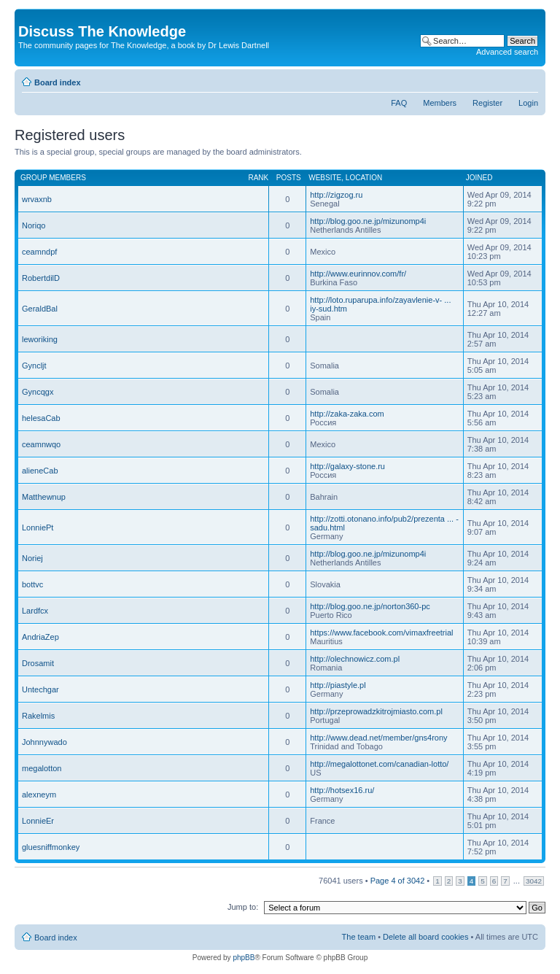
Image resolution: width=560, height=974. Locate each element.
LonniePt (38, 527)
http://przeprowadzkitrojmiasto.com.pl (376, 711)
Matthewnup (44, 497)
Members (440, 103)
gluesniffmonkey (51, 847)
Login (528, 103)
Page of (398, 881)
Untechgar (40, 689)
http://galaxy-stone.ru (347, 466)
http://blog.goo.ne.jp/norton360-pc (370, 606)
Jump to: (243, 907)
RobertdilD (41, 278)
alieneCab (40, 471)
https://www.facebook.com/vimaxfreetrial (381, 633)
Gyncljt (34, 366)
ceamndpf (39, 252)
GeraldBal (40, 309)
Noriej (32, 558)
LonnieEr (38, 821)
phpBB (244, 958)
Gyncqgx (38, 392)
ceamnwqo (41, 444)
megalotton (42, 768)
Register (487, 103)
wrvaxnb (37, 199)
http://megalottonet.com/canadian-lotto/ (379, 764)
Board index (58, 82)
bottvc (32, 584)
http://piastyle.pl (338, 685)
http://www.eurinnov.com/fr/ (358, 274)
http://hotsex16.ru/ (342, 790)
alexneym (39, 795)
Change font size (528, 80)
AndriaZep (40, 637)
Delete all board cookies (425, 937)
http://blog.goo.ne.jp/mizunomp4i (368, 221)
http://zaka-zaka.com (347, 414)
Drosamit (38, 663)
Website (325, 178)
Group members (53, 178)
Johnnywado (44, 742)
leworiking (40, 339)
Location (364, 178)
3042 (534, 881)
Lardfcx (35, 611)
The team (359, 937)
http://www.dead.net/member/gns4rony (378, 738)
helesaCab (41, 418)
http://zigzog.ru (336, 195)
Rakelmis (38, 716)
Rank (258, 178)
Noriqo (34, 225)
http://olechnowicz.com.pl (355, 659)
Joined (479, 178)
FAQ (399, 103)
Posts (289, 178)
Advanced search (507, 52)
